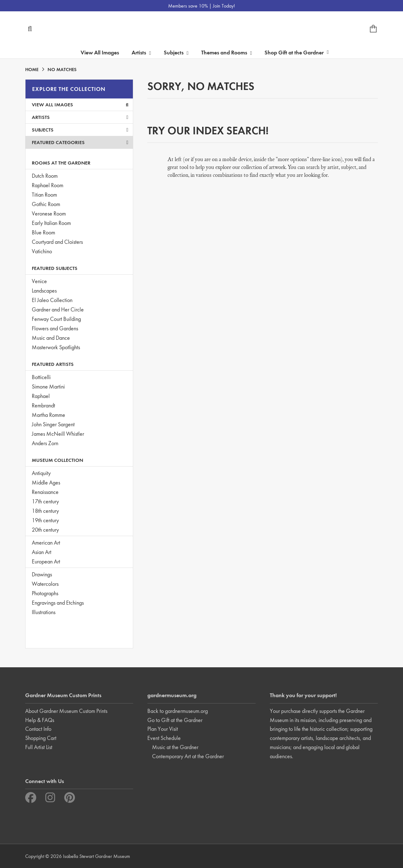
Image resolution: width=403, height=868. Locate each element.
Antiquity (41, 473)
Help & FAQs (40, 720)
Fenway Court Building (56, 319)
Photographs (45, 593)
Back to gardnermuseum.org (178, 711)
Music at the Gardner (175, 747)
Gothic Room (46, 204)
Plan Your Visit (163, 729)
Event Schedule (164, 738)
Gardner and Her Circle (58, 309)
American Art (46, 543)
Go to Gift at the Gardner (175, 720)
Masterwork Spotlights (56, 347)
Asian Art (42, 552)
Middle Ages (46, 482)
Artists (80, 117)
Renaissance (45, 492)
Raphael (41, 396)
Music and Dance (51, 338)
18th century (45, 511)
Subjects (80, 130)
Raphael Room (48, 185)
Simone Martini (48, 386)
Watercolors (45, 584)
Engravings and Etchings (58, 603)
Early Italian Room (51, 223)
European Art (46, 561)
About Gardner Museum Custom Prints (66, 711)
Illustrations (44, 612)
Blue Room (43, 232)
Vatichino (42, 251)
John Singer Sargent (53, 424)
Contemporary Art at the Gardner (188, 756)
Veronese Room (49, 213)
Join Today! (224, 6)
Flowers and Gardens (55, 328)
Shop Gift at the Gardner (297, 52)
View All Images (100, 52)
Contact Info (38, 729)
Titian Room (44, 195)
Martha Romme (48, 415)
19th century (45, 520)
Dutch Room (45, 176)
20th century (45, 530)
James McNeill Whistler (58, 434)
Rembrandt (43, 405)
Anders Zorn (45, 443)
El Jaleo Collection (52, 300)
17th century (45, 501)
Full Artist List (39, 747)
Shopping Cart (41, 738)
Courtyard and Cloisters (57, 242)
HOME (32, 70)
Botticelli (41, 377)
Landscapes (44, 291)
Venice (39, 281)
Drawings (42, 574)
